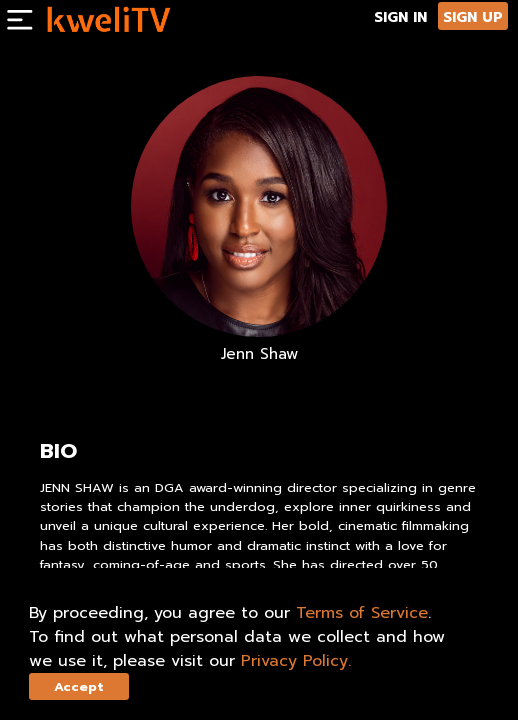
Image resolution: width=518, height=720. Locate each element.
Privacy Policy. (296, 661)
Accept (79, 686)
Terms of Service (362, 613)
